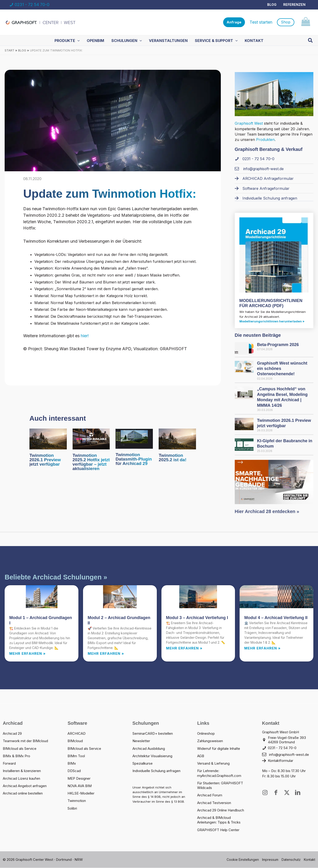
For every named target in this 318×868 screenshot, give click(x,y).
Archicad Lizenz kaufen (21, 779)
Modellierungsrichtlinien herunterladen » (272, 321)
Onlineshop (206, 734)
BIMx (72, 764)
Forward (9, 764)
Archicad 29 (12, 734)
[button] (234, 22)
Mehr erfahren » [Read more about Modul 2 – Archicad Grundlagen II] (106, 654)
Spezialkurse (143, 764)
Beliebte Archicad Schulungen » (56, 577)
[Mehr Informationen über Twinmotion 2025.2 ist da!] (177, 439)
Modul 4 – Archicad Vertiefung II (276, 618)
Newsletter (141, 741)
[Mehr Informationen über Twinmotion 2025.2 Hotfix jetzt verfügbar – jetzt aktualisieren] (91, 439)
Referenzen (294, 5)
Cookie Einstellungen (243, 860)
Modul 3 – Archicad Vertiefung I (197, 618)
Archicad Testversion (214, 803)
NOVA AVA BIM (80, 786)
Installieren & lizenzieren (22, 771)
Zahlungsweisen (210, 741)
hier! (84, 336)
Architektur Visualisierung (152, 756)
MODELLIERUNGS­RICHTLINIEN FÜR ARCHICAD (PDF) (271, 303)
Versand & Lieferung (213, 764)
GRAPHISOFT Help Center (218, 830)
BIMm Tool (76, 756)
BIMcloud (75, 741)
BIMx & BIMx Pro (16, 756)
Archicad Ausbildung (149, 749)
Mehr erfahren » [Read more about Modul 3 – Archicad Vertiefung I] (184, 648)
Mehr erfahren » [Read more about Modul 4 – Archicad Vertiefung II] (262, 648)
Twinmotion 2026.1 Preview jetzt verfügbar (45, 460)
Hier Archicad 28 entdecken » (267, 516)
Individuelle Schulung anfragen (156, 771)
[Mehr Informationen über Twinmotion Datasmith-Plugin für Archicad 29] (134, 439)
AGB (201, 756)
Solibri (72, 809)
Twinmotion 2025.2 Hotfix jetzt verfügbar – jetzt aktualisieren (91, 462)
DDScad (74, 771)
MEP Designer (79, 779)
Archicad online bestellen (23, 793)
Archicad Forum (210, 795)
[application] (78, 41)
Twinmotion (77, 801)
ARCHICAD (77, 734)
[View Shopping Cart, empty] (306, 22)
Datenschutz (291, 860)
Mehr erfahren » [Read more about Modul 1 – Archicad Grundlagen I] (27, 654)
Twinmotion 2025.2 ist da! (172, 458)
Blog (272, 5)
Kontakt (310, 860)
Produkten (265, 140)
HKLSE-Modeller (81, 793)
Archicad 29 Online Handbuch (221, 810)
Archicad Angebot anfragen (25, 786)
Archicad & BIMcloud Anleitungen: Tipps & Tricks (219, 820)
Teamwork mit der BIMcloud (25, 741)
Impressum (270, 860)
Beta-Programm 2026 (278, 345)
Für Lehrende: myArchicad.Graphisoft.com (219, 773)
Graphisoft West (249, 124)
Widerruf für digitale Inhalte (219, 749)
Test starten (261, 22)
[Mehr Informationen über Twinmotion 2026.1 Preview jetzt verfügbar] (48, 439)
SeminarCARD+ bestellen (153, 734)
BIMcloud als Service (20, 749)
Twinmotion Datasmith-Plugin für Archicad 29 (134, 459)
